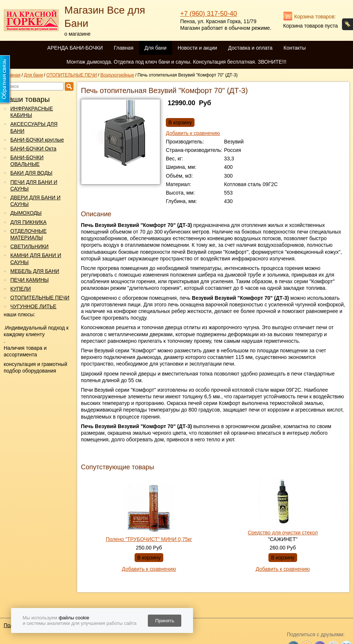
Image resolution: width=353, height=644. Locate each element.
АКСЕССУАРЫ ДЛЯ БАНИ (34, 127)
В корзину (180, 122)
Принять (165, 621)
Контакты (295, 48)
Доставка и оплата (250, 48)
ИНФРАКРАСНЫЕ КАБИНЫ (32, 112)
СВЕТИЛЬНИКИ (29, 246)
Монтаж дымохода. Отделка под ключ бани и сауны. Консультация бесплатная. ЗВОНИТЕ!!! (176, 62)
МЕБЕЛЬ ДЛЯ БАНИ (35, 271)
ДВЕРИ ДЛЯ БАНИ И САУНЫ (35, 201)
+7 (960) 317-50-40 (209, 14)
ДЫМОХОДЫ (26, 213)
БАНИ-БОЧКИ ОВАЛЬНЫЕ (27, 161)
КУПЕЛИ (21, 289)
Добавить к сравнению (193, 133)
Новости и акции (197, 48)
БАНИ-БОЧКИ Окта (33, 149)
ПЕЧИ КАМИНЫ (29, 280)
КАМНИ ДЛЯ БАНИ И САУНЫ (36, 259)
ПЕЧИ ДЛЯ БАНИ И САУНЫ (34, 185)
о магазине (77, 34)
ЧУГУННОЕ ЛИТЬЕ (33, 306)
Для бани (156, 48)
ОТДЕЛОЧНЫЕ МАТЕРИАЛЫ (28, 234)
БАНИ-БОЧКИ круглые (37, 140)
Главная (123, 48)
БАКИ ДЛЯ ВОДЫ (31, 173)
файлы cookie (74, 618)
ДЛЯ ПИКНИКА (28, 222)
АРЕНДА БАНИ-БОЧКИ (75, 48)
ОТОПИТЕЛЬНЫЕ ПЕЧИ (40, 298)
